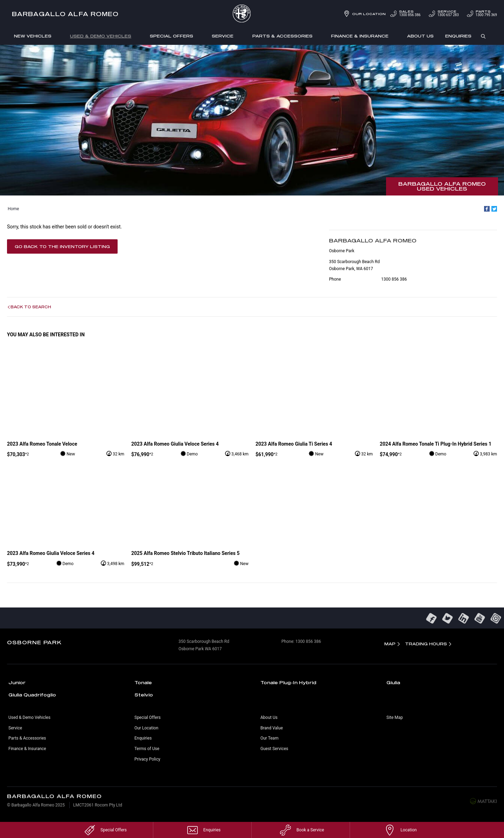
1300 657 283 (443, 13)
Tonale (143, 682)
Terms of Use (147, 749)
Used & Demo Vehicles (101, 36)
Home (13, 209)
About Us (420, 36)
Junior (17, 682)
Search (481, 36)
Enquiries (458, 36)
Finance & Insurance (360, 36)
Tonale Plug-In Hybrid (288, 682)
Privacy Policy (147, 759)
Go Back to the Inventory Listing (62, 246)
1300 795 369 (481, 13)
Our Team (269, 738)
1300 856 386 (405, 13)
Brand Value (272, 728)
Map (390, 644)
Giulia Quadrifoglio (32, 695)
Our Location (369, 14)
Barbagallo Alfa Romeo (65, 14)
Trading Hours (426, 644)
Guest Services (274, 749)
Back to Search (31, 307)
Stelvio (144, 695)
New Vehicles (33, 36)
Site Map (395, 717)
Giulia (393, 682)
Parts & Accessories (282, 36)
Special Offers (171, 36)
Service (223, 36)
